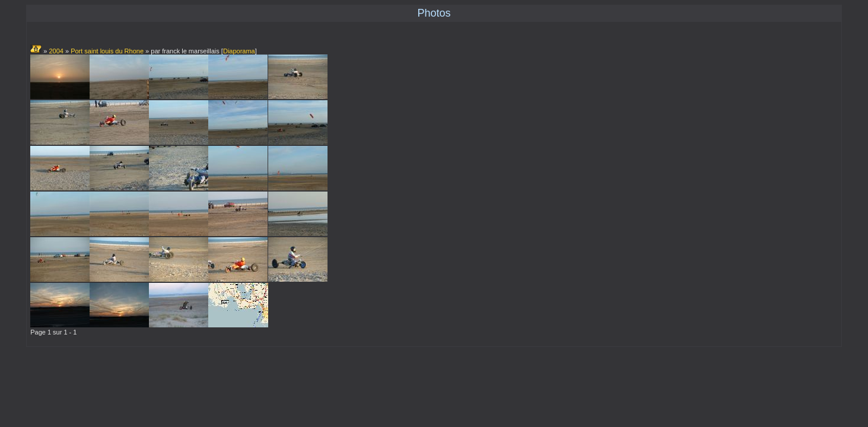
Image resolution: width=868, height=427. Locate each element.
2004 (56, 51)
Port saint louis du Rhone (107, 51)
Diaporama (239, 51)
